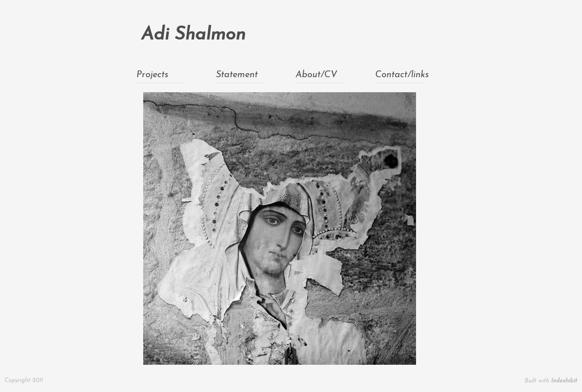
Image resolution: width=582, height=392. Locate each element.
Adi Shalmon (193, 35)
